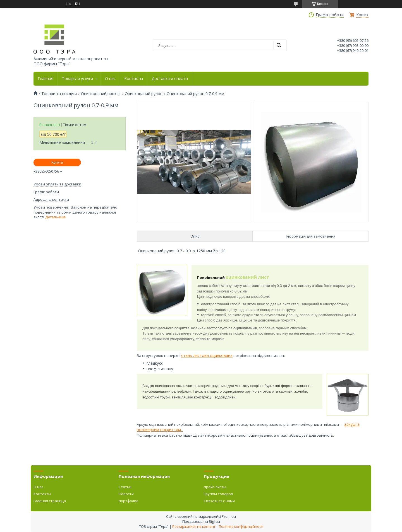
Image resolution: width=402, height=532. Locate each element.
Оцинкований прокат (101, 94)
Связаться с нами (219, 501)
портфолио (129, 501)
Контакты (134, 79)
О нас (110, 79)
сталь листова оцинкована (207, 355)
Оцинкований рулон (144, 94)
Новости (126, 494)
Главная (46, 79)
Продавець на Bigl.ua (201, 521)
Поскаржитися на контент (194, 527)
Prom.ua (229, 516)
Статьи (125, 487)
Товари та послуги (59, 94)
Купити (57, 162)
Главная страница (50, 501)
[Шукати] (279, 45)
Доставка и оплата (170, 79)
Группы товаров (218, 494)
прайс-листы (215, 487)
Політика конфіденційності (241, 527)
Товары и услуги (77, 79)
